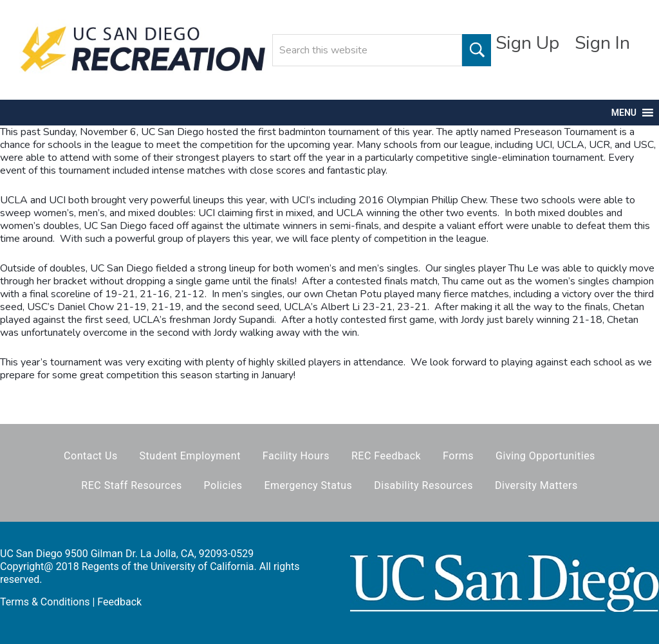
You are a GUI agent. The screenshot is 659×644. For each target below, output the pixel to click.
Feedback (119, 602)
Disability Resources (423, 485)
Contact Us (91, 456)
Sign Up (527, 43)
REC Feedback (386, 456)
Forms (458, 456)
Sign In (602, 43)
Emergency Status (308, 485)
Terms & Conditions (45, 602)
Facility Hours (296, 456)
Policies (223, 485)
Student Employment (190, 456)
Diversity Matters (536, 485)
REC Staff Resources (131, 485)
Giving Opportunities (545, 456)
